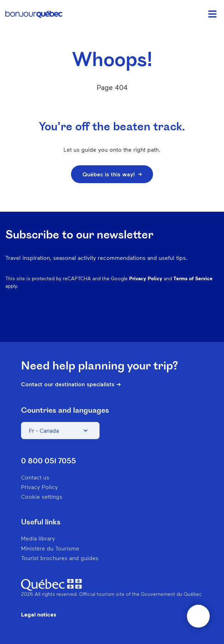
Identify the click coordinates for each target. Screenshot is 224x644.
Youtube (214, 321)
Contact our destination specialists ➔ (71, 384)
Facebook (121, 321)
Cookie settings (42, 496)
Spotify (177, 321)
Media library (38, 538)
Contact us (35, 477)
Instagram (139, 321)
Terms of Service (193, 278)
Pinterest (158, 321)
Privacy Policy (146, 278)
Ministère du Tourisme (50, 548)
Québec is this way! (112, 174)
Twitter (195, 321)
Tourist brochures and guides (60, 558)
